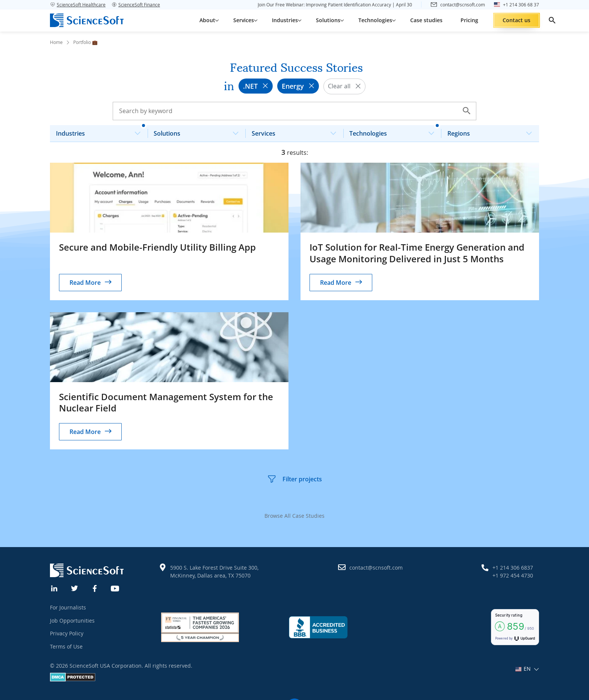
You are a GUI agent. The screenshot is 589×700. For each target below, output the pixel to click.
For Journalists (68, 607)
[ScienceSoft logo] (87, 20)
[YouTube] (115, 588)
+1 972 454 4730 (513, 575)
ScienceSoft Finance (136, 5)
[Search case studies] (294, 111)
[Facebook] (95, 588)
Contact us (517, 20)
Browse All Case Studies (294, 516)
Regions (493, 131)
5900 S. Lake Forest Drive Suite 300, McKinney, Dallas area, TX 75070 (214, 571)
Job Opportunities (72, 621)
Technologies (395, 131)
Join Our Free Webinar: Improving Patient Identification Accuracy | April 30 (335, 5)
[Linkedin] (54, 588)
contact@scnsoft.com (376, 568)
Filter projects (294, 479)
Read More (85, 283)
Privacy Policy (67, 633)
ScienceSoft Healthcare (78, 5)
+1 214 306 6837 (513, 568)
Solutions (199, 131)
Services (297, 131)
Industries (101, 131)
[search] (552, 20)
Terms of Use (66, 646)
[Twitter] (75, 588)
